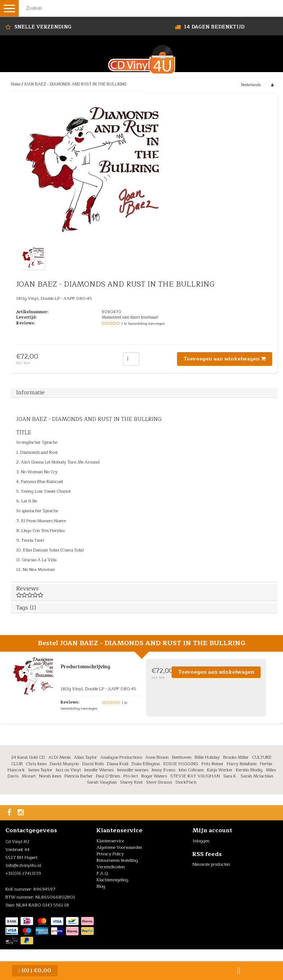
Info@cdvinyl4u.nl (23, 865)
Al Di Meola (59, 757)
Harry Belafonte (242, 764)
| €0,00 (35, 970)
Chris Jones (36, 764)
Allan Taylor (85, 757)
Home (16, 84)
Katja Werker (220, 770)
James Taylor (40, 770)
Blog (101, 886)
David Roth (93, 764)
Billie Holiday (207, 757)
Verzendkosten (111, 867)
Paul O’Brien (108, 776)
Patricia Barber (79, 776)
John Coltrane (191, 770)
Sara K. (230, 776)
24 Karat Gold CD (28, 757)
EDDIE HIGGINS (181, 764)
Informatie (30, 393)
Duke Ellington (146, 764)
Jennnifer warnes (132, 770)
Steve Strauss (159, 782)
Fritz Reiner (213, 764)
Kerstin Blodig (249, 770)
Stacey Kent (131, 782)
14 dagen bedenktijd (214, 27)
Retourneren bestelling (117, 860)
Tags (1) (26, 608)
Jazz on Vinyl (68, 770)
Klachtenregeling (112, 880)
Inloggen (201, 841)
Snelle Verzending (43, 27)
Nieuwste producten (211, 864)
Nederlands (251, 85)
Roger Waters (154, 776)
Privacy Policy (110, 854)
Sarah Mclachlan (257, 776)
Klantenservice (110, 841)
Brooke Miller (236, 757)
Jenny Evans (163, 770)
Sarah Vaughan (102, 782)
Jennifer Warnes (99, 770)
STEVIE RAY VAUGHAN (195, 776)
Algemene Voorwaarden (119, 847)
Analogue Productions (121, 757)
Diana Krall (118, 764)
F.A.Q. (103, 873)
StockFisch (186, 782)
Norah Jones (50, 776)
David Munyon (64, 764)
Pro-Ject (131, 776)
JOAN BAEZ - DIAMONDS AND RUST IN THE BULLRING (75, 84)
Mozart (29, 776)
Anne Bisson (157, 757)
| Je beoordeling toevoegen (143, 323)
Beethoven (182, 757)
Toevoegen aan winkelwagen (225, 359)
